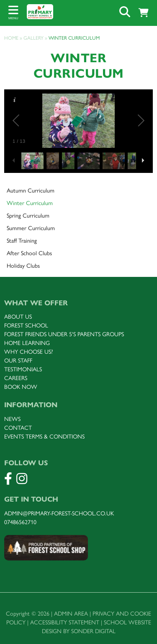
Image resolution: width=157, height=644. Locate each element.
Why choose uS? (28, 352)
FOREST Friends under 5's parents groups (64, 334)
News (12, 419)
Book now (21, 387)
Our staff (18, 361)
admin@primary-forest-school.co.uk (59, 513)
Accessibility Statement (65, 622)
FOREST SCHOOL (26, 326)
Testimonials (23, 369)
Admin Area (71, 614)
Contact (18, 428)
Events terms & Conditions (44, 437)
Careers (16, 378)
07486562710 (20, 522)
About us (18, 317)
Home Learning (27, 343)
